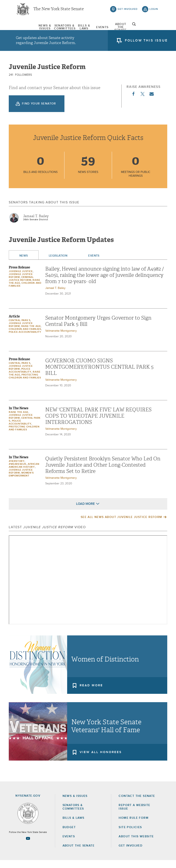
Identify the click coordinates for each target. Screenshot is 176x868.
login (154, 10)
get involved (128, 10)
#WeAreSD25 (18, 472)
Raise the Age (31, 334)
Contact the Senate (137, 804)
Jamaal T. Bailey (36, 224)
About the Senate (79, 853)
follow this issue (146, 43)
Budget (69, 835)
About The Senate (135, 28)
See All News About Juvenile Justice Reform (121, 525)
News (24, 263)
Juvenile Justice (21, 279)
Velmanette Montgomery (61, 339)
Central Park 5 (19, 328)
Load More (85, 511)
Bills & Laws (81, 28)
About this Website (136, 844)
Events (108, 28)
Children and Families (25, 337)
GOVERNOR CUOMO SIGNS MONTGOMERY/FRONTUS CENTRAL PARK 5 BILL (99, 375)
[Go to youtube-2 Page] (28, 846)
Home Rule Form (134, 826)
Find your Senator (39, 111)
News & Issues (26, 28)
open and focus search (154, 28)
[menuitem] (26, 28)
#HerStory (17, 469)
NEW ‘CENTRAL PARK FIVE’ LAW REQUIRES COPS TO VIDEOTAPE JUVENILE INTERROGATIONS (98, 424)
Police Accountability (25, 340)
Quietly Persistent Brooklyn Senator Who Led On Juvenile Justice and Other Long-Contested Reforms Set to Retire (103, 473)
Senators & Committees (54, 28)
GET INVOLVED (131, 853)
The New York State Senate (59, 10)
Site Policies (130, 835)
